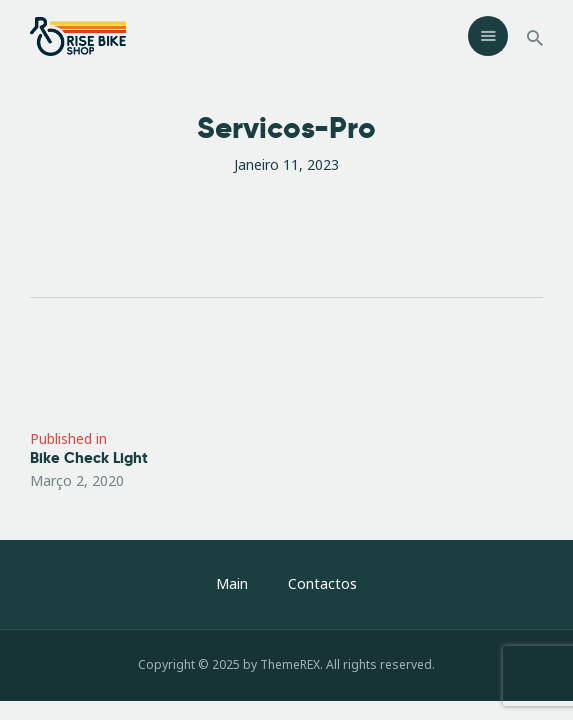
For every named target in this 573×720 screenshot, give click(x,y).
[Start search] (535, 38)
